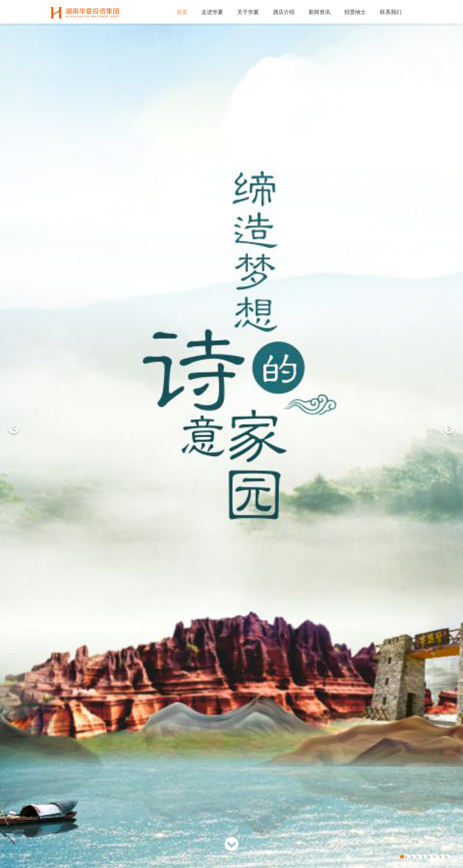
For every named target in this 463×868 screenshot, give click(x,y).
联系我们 (391, 12)
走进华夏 (212, 12)
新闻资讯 (319, 12)
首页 (182, 12)
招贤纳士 (355, 12)
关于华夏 (248, 12)
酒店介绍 (284, 12)
